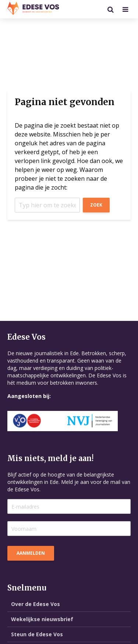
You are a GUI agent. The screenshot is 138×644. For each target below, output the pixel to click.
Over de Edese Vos (36, 604)
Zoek (96, 205)
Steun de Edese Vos (37, 634)
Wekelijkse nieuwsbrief (42, 619)
